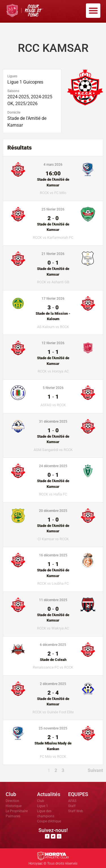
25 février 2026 (53, 209)
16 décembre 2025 (53, 555)
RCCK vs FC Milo (53, 193)
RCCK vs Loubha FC (53, 583)
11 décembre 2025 (53, 600)
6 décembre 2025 (53, 645)
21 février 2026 (53, 254)
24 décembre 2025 (53, 466)
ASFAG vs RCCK (53, 405)
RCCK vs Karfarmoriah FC (53, 238)
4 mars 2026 (53, 165)
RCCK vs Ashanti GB (53, 282)
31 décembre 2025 (53, 422)
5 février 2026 (53, 388)
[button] (93, 11)
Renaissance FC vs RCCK (53, 667)
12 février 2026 (53, 343)
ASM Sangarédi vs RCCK (53, 450)
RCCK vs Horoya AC (53, 371)
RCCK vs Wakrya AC (53, 628)
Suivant (95, 770)
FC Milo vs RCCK (53, 757)
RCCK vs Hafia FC (53, 494)
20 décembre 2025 (53, 511)
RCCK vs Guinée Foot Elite (53, 712)
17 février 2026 (53, 299)
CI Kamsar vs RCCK (53, 539)
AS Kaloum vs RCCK (53, 327)
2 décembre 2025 (53, 684)
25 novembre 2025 (53, 728)
